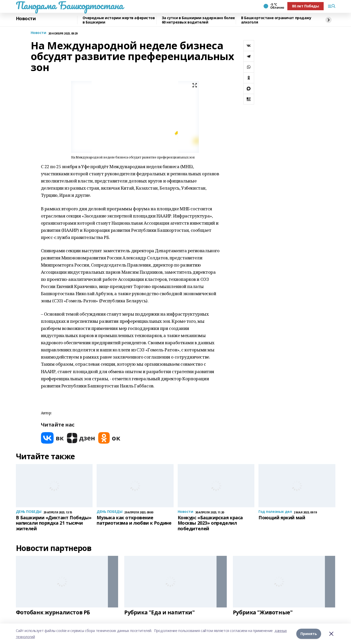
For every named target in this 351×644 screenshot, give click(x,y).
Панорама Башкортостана (70, 5)
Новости (26, 19)
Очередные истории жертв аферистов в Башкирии (119, 20)
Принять (309, 634)
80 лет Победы (305, 6)
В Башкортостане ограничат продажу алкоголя (276, 20)
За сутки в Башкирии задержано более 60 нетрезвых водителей (198, 20)
